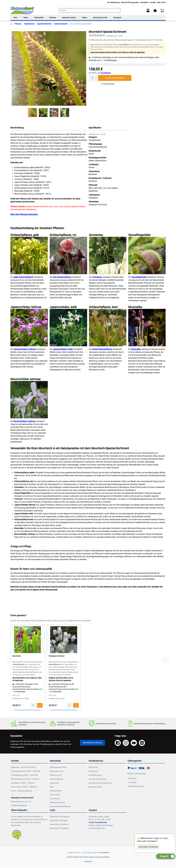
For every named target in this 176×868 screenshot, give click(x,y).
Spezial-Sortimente (44, 24)
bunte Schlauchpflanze (102, 350)
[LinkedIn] (142, 743)
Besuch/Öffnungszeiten (130, 2)
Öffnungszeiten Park (58, 768)
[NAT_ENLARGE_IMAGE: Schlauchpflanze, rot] (68, 256)
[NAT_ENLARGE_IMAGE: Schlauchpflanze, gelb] (29, 256)
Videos (90, 18)
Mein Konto (161, 2)
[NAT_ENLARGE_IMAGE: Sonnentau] (108, 256)
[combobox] (90, 11)
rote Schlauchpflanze (62, 278)
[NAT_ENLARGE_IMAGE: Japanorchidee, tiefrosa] (29, 328)
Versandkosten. (104, 853)
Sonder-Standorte (61, 24)
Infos (16, 18)
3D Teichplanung (113, 2)
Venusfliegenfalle (139, 278)
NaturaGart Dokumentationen (101, 783)
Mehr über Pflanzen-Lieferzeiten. (24, 215)
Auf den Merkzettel (108, 84)
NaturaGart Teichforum (59, 825)
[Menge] (93, 78)
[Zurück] (10, 659)
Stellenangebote (56, 779)
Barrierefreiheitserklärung (60, 807)
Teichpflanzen (29, 24)
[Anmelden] (148, 11)
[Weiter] (166, 659)
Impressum (54, 783)
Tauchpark (125, 18)
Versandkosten (106, 73)
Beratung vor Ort (56, 772)
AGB (52, 787)
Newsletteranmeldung (92, 743)
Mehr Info (16, 695)
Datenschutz (55, 795)
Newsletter (144, 2)
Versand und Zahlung (97, 779)
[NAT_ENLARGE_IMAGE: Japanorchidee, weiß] (68, 328)
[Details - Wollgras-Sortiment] (64, 640)
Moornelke (136, 350)
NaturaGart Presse (57, 803)
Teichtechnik (41, 18)
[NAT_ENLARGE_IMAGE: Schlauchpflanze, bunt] (108, 328)
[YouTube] (134, 743)
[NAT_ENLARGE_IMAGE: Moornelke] (147, 328)
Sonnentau (97, 278)
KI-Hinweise (55, 799)
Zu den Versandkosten (98, 823)
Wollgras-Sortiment (57, 656)
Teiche (27, 18)
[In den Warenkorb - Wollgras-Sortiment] (76, 706)
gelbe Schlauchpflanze (23, 278)
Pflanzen (56, 18)
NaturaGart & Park (107, 18)
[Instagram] (126, 743)
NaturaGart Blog (95, 787)
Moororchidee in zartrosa (24, 422)
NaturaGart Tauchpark (59, 821)
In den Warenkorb (115, 78)
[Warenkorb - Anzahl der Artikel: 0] (162, 11)
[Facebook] (118, 743)
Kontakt (153, 2)
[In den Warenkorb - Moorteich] (40, 706)
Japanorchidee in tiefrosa (25, 350)
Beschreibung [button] (17, 128)
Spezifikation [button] (95, 128)
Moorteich (17, 656)
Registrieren (93, 772)
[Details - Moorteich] (27, 640)
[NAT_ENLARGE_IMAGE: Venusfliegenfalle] (147, 256)
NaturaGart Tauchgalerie (60, 817)
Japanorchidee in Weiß (63, 350)
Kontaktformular (95, 776)
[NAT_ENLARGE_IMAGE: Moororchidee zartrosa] (29, 400)
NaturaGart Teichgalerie (60, 829)
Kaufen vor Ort (56, 776)
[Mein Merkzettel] (155, 11)
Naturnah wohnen (73, 18)
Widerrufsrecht (56, 791)
